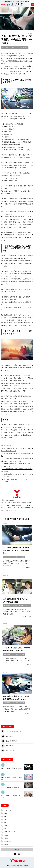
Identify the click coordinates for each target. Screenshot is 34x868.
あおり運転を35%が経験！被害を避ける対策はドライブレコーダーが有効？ (16, 550)
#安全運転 (15, 557)
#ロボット (7, 813)
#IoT (5, 816)
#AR (5, 819)
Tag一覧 (17, 849)
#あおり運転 (5, 48)
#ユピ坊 (6, 835)
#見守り (6, 844)
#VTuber (6, 829)
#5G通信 (6, 826)
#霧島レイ (7, 838)
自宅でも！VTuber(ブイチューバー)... (11, 787)
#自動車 (13, 48)
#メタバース (7, 810)
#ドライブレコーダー (22, 48)
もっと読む (28, 568)
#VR (5, 823)
